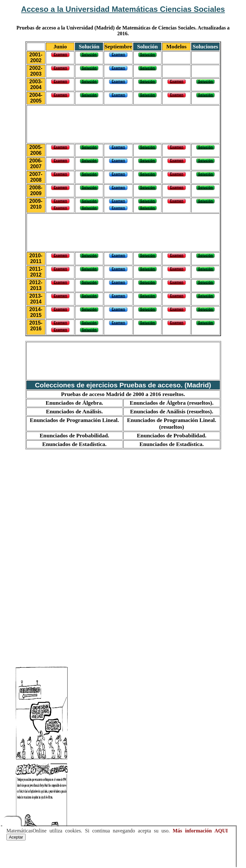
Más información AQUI (200, 831)
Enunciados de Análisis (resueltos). (172, 411)
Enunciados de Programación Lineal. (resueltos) (172, 423)
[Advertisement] (123, 123)
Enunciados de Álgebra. (74, 403)
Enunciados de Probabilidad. (74, 435)
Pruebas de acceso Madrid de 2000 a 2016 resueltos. (123, 394)
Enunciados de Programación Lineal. (74, 420)
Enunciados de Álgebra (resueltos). (172, 403)
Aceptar (16, 837)
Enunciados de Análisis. (74, 411)
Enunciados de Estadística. (74, 444)
